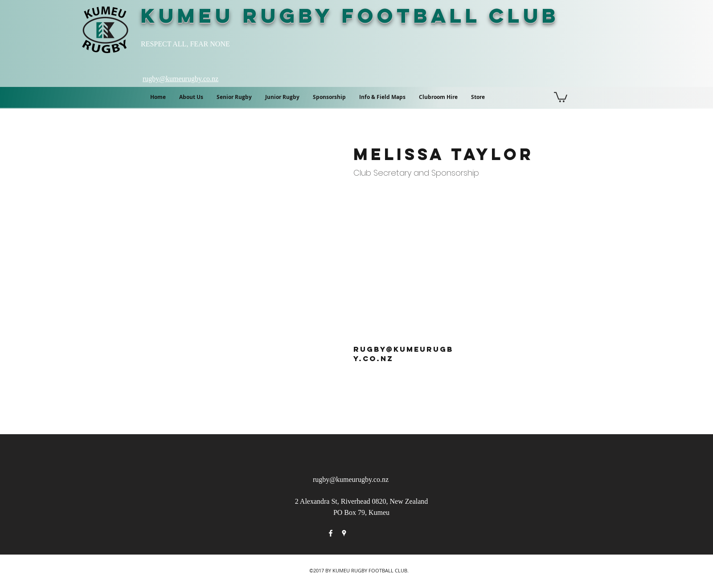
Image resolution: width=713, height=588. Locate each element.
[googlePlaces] (344, 533)
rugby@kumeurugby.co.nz (351, 479)
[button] (382, 97)
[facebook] (331, 533)
